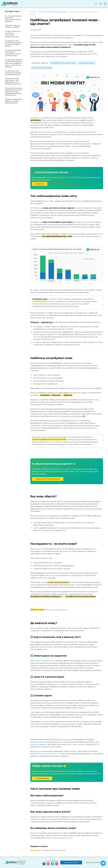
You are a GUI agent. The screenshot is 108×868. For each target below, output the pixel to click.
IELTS (46, 754)
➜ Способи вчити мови (42, 68)
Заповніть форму (42, 778)
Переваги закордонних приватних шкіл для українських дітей (13, 101)
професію (41, 375)
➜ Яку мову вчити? (86, 63)
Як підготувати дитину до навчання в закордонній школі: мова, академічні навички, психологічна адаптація (14, 63)
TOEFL (40, 754)
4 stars (38, 850)
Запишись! (40, 184)
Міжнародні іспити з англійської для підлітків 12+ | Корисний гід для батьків (13, 43)
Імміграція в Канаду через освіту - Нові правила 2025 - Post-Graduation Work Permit (13, 81)
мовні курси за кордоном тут (59, 838)
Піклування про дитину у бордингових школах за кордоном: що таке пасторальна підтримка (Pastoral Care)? (14, 92)
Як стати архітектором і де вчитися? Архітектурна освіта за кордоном (13, 19)
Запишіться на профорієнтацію (48, 479)
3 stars (36, 850)
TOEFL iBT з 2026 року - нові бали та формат (13, 26)
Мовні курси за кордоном (42, 661)
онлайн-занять (48, 722)
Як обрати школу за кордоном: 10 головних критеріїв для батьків (13, 73)
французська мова (56, 141)
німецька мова (45, 132)
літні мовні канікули (77, 744)
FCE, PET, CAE (55, 754)
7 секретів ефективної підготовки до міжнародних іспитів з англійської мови (13, 53)
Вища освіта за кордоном (56, 610)
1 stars (31, 850)
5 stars (40, 850)
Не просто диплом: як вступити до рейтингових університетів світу (13, 34)
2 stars (33, 850)
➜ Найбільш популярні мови (63, 63)
